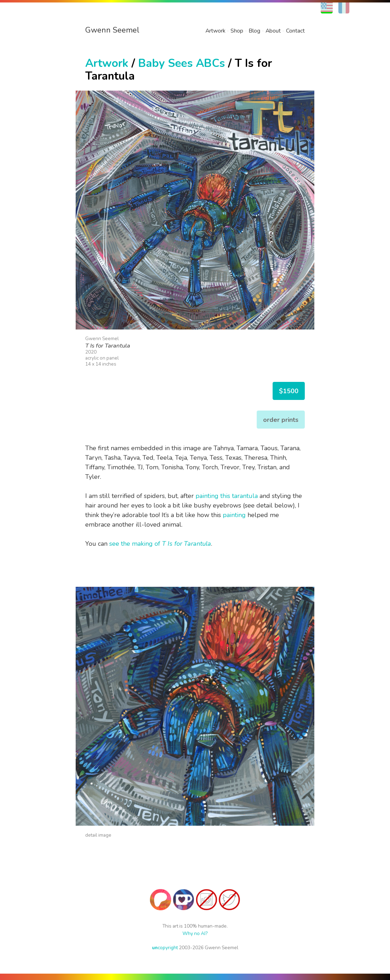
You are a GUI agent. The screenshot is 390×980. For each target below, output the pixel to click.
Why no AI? (195, 933)
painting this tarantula (227, 496)
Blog (254, 31)
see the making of (160, 544)
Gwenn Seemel (112, 30)
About (273, 31)
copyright (165, 948)
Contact (295, 31)
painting (234, 515)
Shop (237, 31)
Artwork (215, 31)
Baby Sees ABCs (182, 63)
